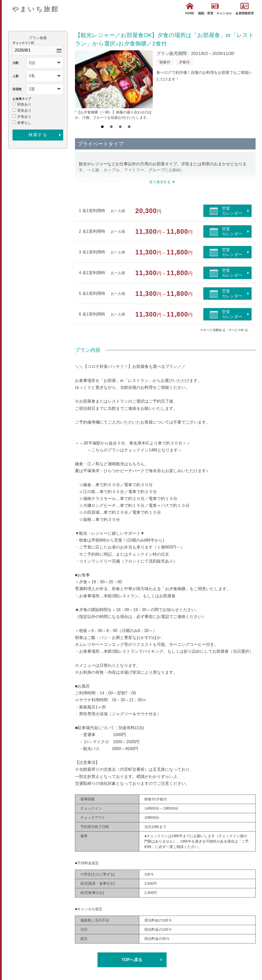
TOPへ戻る (132, 960)
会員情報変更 (245, 9)
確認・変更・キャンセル (215, 9)
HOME (190, 9)
